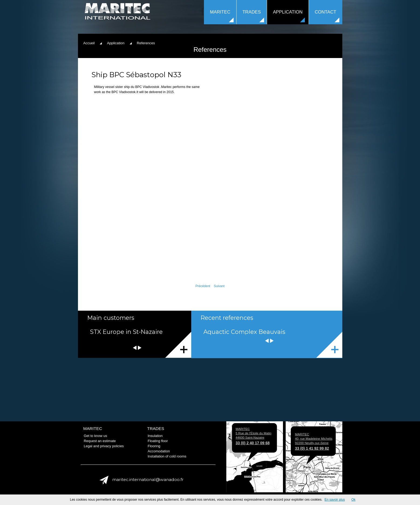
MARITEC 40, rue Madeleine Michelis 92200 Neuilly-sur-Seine (314, 441)
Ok (353, 500)
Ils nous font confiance (178, 345)
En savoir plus (335, 500)
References (329, 345)
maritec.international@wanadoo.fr (148, 479)
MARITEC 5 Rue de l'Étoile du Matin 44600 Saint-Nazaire (254, 436)
